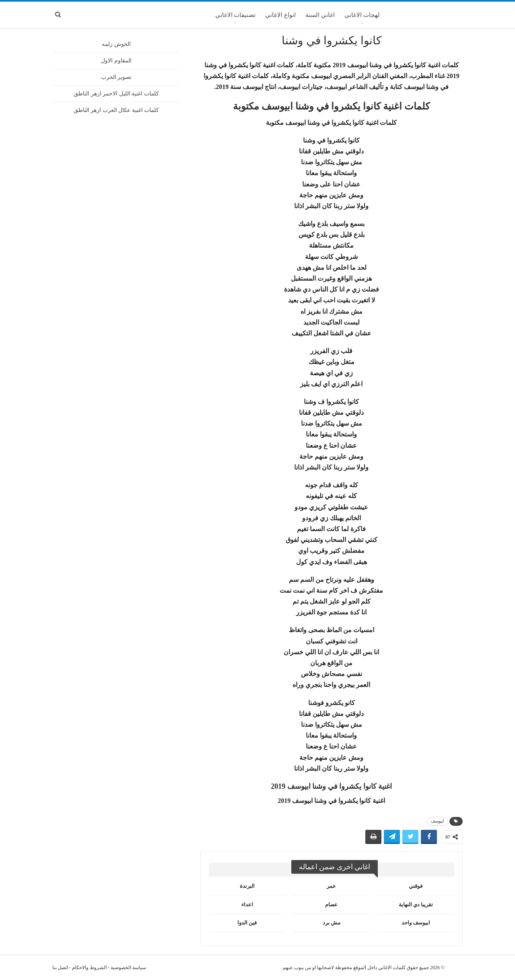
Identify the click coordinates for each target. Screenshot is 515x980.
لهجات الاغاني (362, 15)
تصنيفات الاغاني (236, 15)
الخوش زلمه (116, 44)
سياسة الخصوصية (128, 968)
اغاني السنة (320, 15)
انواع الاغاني (280, 15)
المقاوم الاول (116, 61)
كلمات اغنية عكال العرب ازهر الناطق (116, 110)
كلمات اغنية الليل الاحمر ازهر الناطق (116, 94)
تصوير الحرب (116, 77)
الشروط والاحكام (89, 968)
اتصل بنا (60, 968)
